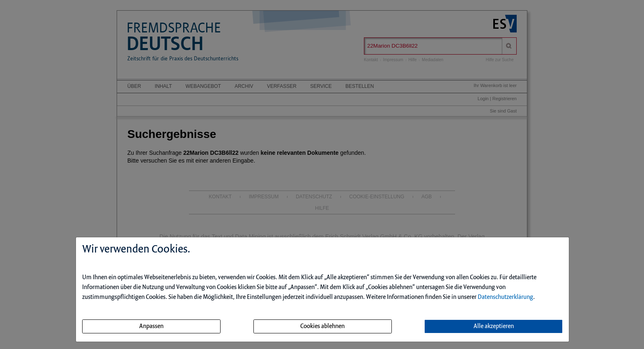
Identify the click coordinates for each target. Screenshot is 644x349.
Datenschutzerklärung (505, 297)
